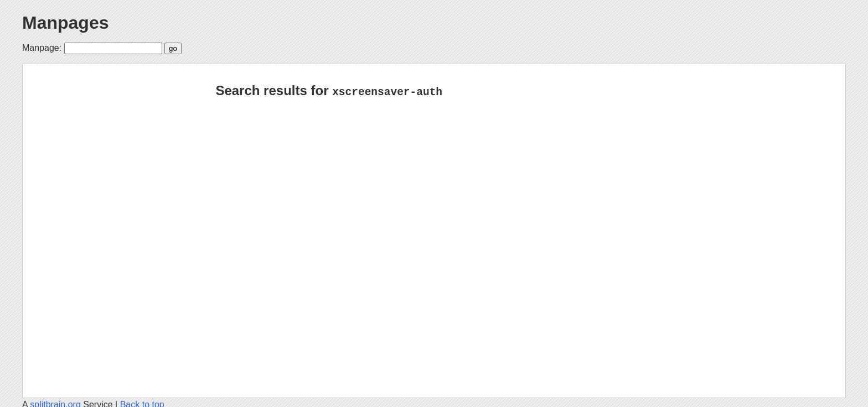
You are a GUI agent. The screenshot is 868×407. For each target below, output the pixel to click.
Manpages (65, 23)
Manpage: (42, 48)
